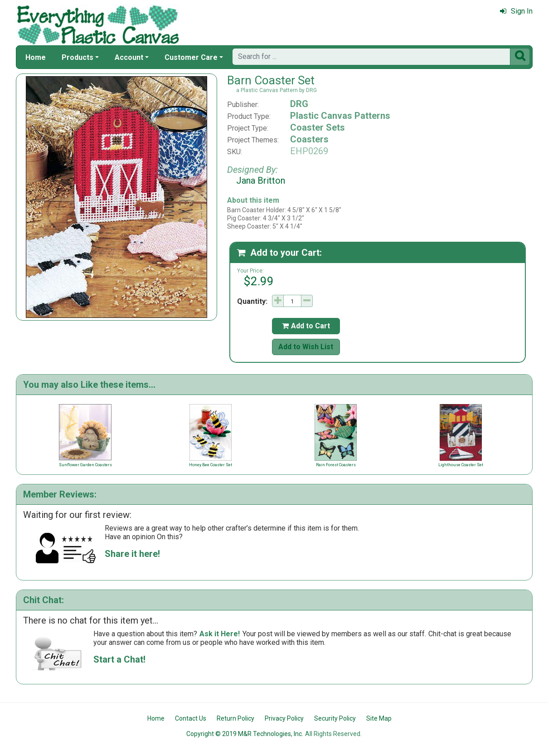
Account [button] (129, 57)
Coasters (309, 139)
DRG (299, 104)
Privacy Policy (284, 718)
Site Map (379, 718)
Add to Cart (306, 326)
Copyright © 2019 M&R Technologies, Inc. (245, 734)
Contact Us (191, 718)
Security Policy (335, 718)
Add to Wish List (306, 347)
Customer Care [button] (191, 57)
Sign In (516, 11)
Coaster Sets (318, 127)
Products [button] (78, 57)
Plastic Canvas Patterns (340, 116)
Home (36, 57)
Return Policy (235, 718)
